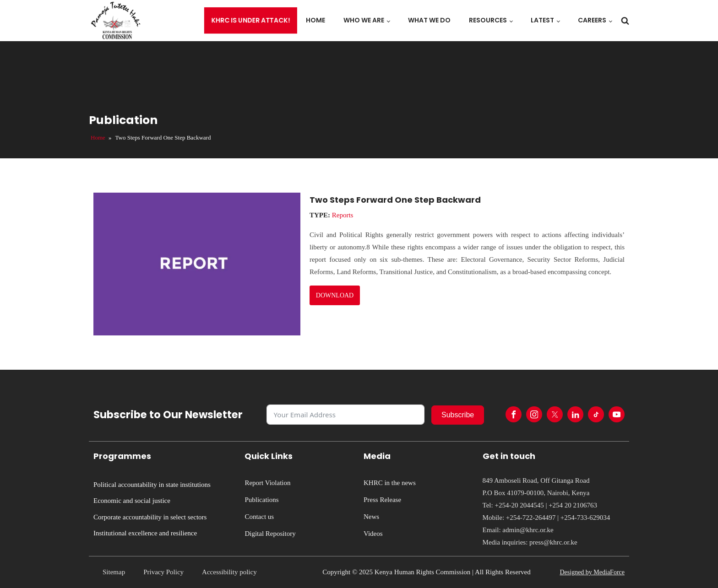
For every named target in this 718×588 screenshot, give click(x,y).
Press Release (382, 500)
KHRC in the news (390, 483)
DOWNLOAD (335, 295)
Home (315, 20)
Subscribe (458, 415)
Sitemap (114, 572)
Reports (343, 215)
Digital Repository (270, 534)
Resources (488, 20)
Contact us (259, 517)
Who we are (364, 20)
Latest (542, 20)
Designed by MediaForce (592, 572)
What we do (429, 20)
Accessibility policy (229, 572)
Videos (373, 534)
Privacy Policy (163, 572)
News (371, 517)
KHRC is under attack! (251, 21)
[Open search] (625, 21)
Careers (592, 20)
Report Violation (267, 483)
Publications (261, 500)
